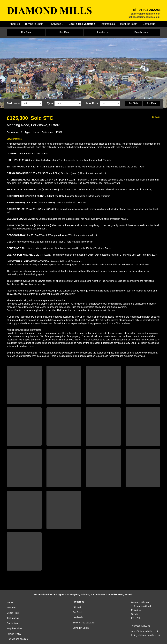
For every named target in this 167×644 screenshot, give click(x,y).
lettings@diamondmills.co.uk (144, 17)
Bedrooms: (14, 103)
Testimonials (108, 24)
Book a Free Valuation (84, 623)
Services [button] (57, 24)
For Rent (152, 103)
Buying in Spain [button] (35, 24)
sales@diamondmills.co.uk (146, 14)
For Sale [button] (26, 32)
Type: (50, 103)
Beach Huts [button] (141, 32)
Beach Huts (13, 613)
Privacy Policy (14, 634)
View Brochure (14, 139)
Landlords (78, 617)
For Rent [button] (64, 32)
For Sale (133, 103)
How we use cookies (17, 639)
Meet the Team (129, 24)
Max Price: (93, 103)
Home (10, 602)
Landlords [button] (103, 32)
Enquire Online (14, 628)
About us (15, 24)
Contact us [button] (150, 24)
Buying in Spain (81, 628)
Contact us (12, 623)
